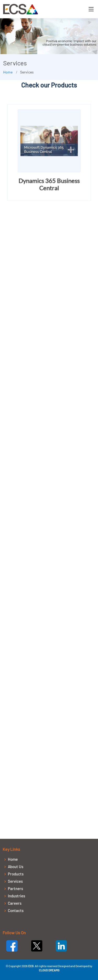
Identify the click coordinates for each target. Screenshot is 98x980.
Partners (15, 889)
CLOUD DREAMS (49, 970)
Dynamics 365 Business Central (49, 185)
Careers (15, 903)
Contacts (16, 911)
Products (16, 874)
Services (15, 881)
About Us (16, 867)
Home (8, 72)
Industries (16, 896)
